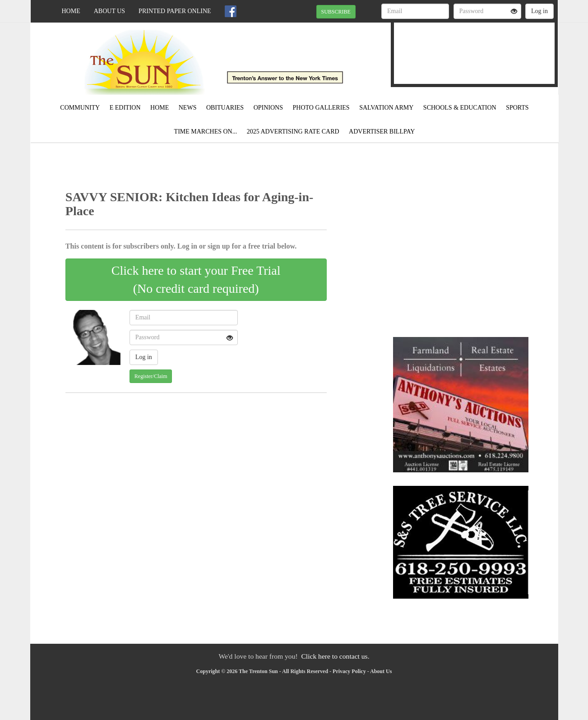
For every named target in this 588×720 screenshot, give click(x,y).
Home (71, 11)
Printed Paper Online (175, 11)
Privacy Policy (349, 671)
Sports (517, 108)
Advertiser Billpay (382, 132)
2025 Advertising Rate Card (293, 132)
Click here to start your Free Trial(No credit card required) (196, 279)
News (188, 108)
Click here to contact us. (335, 656)
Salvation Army (386, 108)
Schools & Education (460, 108)
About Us (109, 11)
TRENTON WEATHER (474, 47)
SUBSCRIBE (336, 12)
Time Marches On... (206, 132)
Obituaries (225, 108)
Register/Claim (151, 376)
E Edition (125, 108)
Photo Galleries (321, 108)
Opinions (268, 108)
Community (80, 108)
